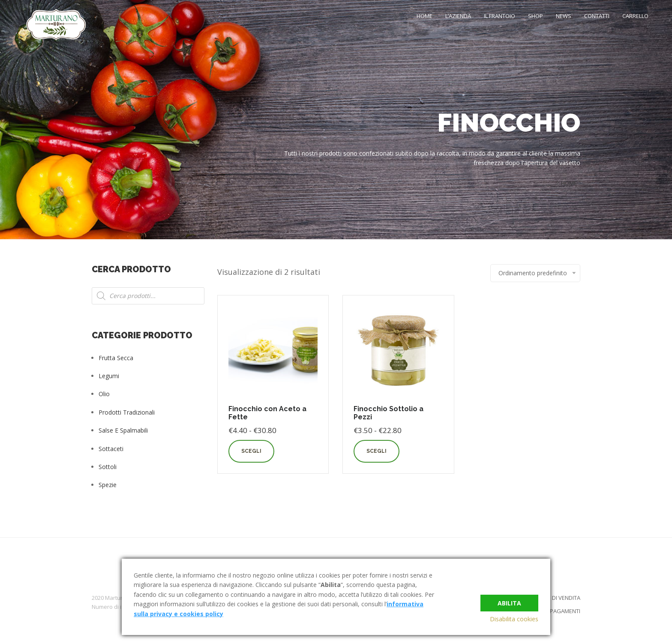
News (564, 16)
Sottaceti (111, 449)
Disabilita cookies (514, 619)
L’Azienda (458, 16)
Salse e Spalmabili (123, 430)
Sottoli (108, 467)
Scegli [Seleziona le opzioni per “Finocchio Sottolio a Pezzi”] (376, 451)
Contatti (597, 16)
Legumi (109, 376)
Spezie (108, 485)
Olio (104, 394)
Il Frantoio (499, 16)
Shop (535, 16)
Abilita (509, 601)
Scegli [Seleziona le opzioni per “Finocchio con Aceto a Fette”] (251, 451)
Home (424, 16)
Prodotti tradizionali (127, 412)
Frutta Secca (116, 358)
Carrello (635, 16)
